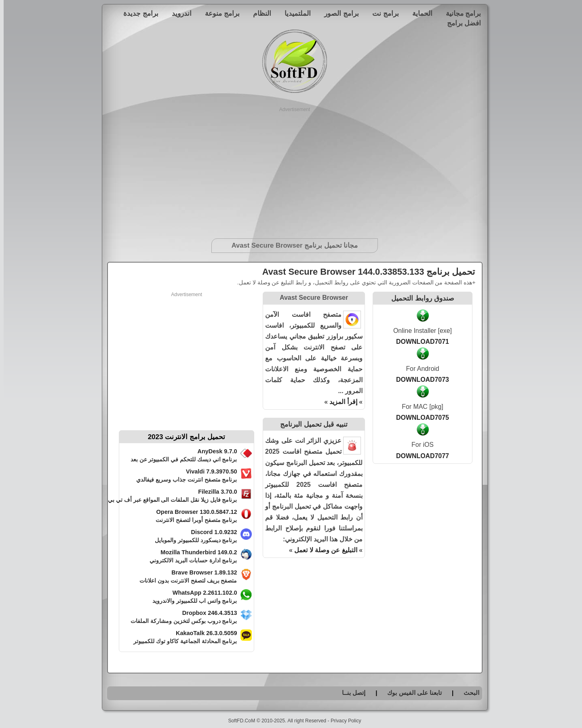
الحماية (419, 13)
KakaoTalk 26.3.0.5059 (203, 633)
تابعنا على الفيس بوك (411, 693)
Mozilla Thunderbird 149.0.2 (195, 552)
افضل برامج (461, 23)
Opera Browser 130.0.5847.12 (193, 512)
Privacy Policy (342, 721)
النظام (258, 13)
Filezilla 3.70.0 (214, 492)
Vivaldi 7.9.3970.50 (208, 471)
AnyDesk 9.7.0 (214, 451)
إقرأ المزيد (339, 402)
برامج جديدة (137, 13)
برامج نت (382, 13)
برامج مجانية (460, 13)
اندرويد (178, 13)
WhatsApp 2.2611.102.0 (201, 593)
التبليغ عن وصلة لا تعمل (322, 550)
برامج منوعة (219, 13)
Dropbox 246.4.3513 (206, 613)
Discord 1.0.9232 (211, 532)
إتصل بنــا (350, 693)
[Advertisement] (291, 170)
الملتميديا (294, 13)
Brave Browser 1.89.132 (200, 572)
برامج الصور (338, 13)
